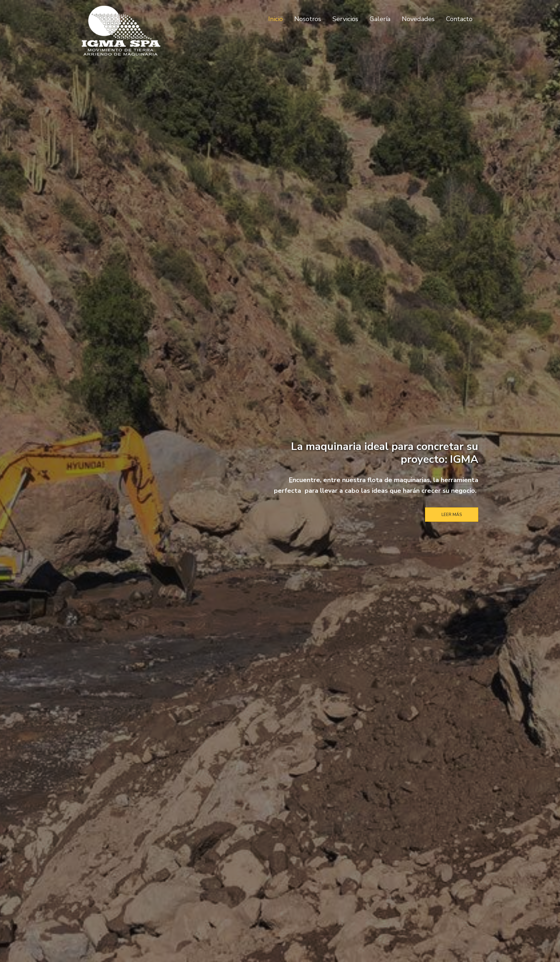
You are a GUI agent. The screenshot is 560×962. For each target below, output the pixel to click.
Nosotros (308, 19)
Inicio (276, 19)
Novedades (418, 19)
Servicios (345, 19)
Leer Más (452, 515)
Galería (380, 19)
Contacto (459, 19)
